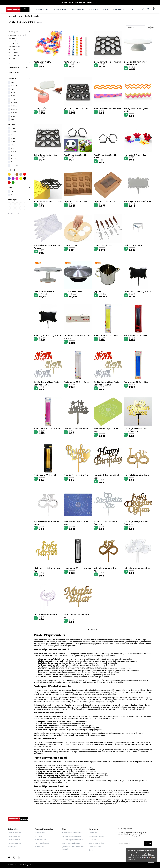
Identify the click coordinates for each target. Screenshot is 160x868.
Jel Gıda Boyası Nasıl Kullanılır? (72, 833)
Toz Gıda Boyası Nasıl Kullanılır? (73, 836)
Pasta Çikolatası (120, 9)
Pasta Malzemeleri (43, 9)
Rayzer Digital (30, 865)
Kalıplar (107, 9)
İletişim (132, 9)
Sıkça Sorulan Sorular (96, 836)
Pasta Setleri (39, 847)
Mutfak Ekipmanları (78, 9)
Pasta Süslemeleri (60, 9)
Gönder (148, 844)
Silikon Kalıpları (40, 833)
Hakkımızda (93, 833)
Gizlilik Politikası (94, 840)
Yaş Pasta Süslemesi (42, 843)
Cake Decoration (95, 847)
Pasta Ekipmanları (33, 16)
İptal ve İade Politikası (97, 843)
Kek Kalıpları (39, 836)
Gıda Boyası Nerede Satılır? (71, 843)
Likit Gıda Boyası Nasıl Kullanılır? (73, 840)
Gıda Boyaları (95, 9)
